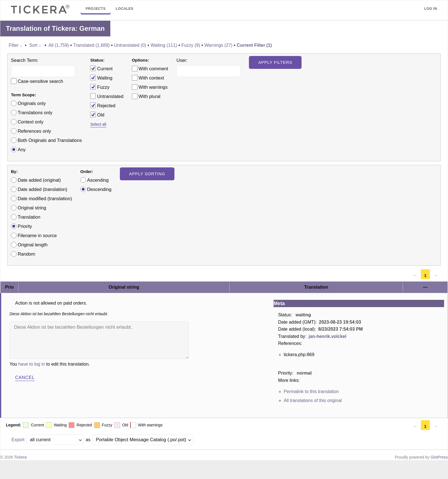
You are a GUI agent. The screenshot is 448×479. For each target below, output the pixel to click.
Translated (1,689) (92, 45)
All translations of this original (313, 400)
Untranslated (107, 96)
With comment (153, 69)
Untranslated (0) (130, 45)
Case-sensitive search (40, 81)
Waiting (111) (164, 45)
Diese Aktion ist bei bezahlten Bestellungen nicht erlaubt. (99, 340)
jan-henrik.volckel (327, 336)
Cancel (25, 378)
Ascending (98, 180)
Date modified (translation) (45, 198)
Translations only (35, 113)
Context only (31, 122)
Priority (25, 226)
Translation (29, 217)
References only (34, 131)
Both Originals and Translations (50, 140)
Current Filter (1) (254, 45)
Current (101, 68)
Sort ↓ (35, 45)
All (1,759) (59, 45)
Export (18, 440)
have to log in (32, 364)
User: (182, 60)
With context (151, 78)
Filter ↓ (15, 45)
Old (97, 115)
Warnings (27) (218, 45)
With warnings (153, 87)
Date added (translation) (42, 189)
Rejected (103, 105)
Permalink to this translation (311, 392)
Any (22, 149)
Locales (124, 9)
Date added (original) (39, 180)
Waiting (101, 78)
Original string (32, 208)
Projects (96, 9)
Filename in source (37, 235)
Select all (98, 124)
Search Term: (25, 60)
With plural (150, 96)
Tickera (20, 457)
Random (26, 254)
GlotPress (439, 457)
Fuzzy (100, 87)
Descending (99, 189)
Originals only (32, 103)
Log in (431, 9)
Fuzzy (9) (191, 45)
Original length (32, 245)
